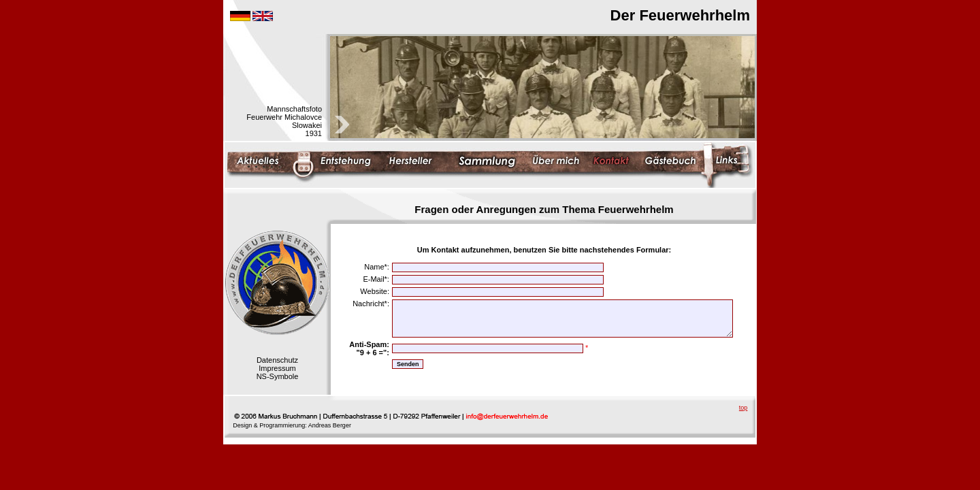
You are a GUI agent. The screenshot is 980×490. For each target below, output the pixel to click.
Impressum (277, 368)
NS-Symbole (278, 376)
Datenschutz (277, 360)
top (744, 408)
